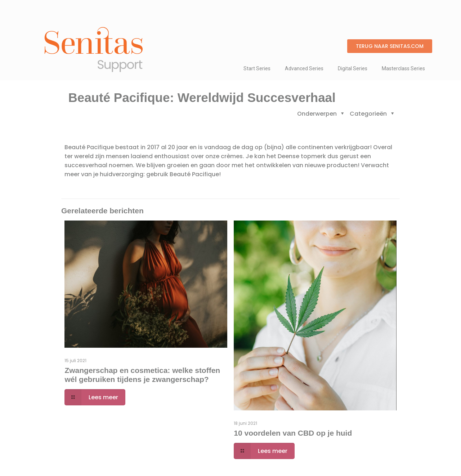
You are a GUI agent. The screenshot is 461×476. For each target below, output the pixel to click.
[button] (390, 46)
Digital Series (353, 68)
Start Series (257, 68)
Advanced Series (304, 68)
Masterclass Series (403, 68)
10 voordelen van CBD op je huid (293, 433)
